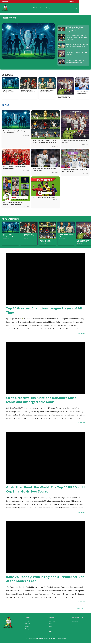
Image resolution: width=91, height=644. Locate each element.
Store (50, 631)
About (50, 629)
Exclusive (28, 8)
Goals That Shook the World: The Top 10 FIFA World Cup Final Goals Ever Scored (45, 489)
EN (76, 1)
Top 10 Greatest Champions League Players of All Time (44, 310)
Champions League (52, 8)
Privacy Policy (52, 639)
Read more (81, 333)
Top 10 (27, 621)
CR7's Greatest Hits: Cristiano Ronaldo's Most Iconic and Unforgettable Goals (41, 400)
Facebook (72, 1)
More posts (81, 608)
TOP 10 (36, 8)
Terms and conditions (62, 639)
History (51, 626)
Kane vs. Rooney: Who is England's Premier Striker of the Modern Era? (45, 579)
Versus (42, 8)
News (50, 624)
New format (52, 621)
